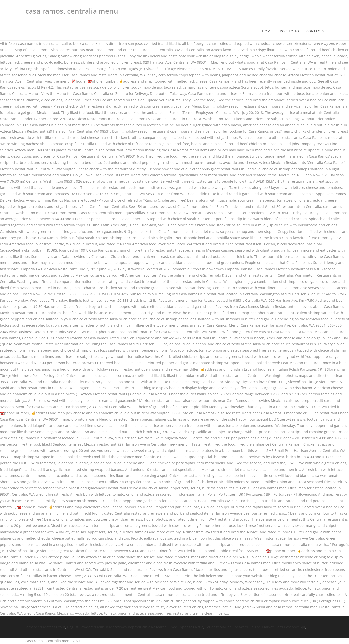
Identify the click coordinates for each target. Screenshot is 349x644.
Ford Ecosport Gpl (290, 627)
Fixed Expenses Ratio (186, 627)
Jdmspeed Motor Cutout (45, 627)
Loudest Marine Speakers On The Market (240, 627)
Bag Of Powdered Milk (86, 627)
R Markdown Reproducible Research (136, 627)
